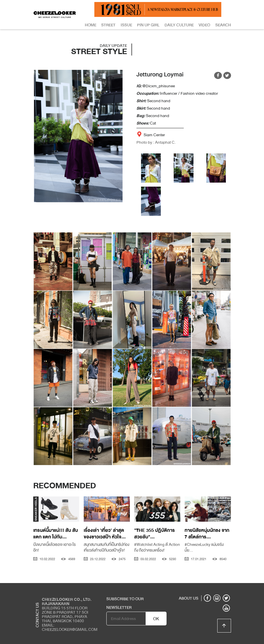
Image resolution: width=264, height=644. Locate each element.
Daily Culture (179, 25)
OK (156, 619)
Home (91, 25)
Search (223, 25)
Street (108, 25)
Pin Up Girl (148, 25)
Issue (126, 25)
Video (204, 25)
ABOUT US (189, 598)
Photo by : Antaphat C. (156, 142)
